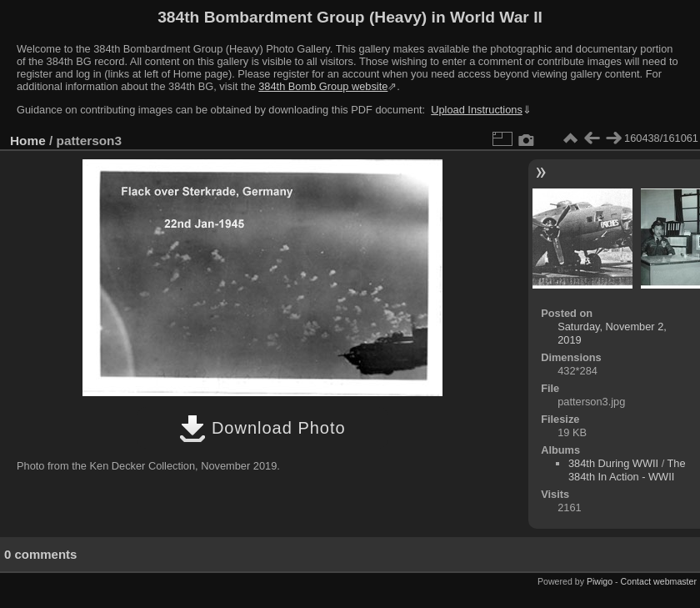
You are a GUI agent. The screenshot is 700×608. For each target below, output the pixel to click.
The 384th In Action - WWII (627, 470)
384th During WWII (613, 463)
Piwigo (600, 581)
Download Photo (262, 428)
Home (28, 141)
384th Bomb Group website (323, 86)
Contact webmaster (659, 581)
